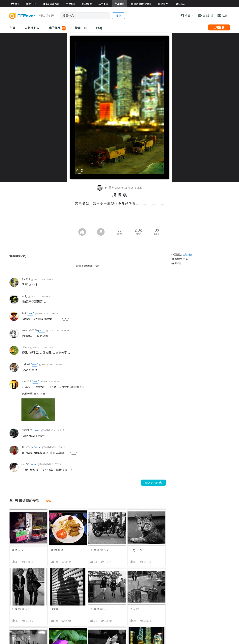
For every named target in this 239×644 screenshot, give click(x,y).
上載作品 (219, 27)
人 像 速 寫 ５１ (21, 609)
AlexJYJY (27, 447)
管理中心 (81, 28)
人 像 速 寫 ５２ (99, 550)
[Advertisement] (119, 218)
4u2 (24, 313)
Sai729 (26, 279)
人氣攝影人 (32, 28)
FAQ (99, 28)
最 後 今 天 (18, 550)
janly (24, 296)
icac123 (26, 381)
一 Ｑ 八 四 (136, 550)
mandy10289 (30, 330)
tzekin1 (26, 364)
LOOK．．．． (60, 609)
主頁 (12, 28)
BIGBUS (27, 430)
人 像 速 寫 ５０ (99, 609)
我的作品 (57, 28)
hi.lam (25, 347)
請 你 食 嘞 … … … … (64, 550)
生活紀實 (187, 255)
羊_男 (105, 188)
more (49, 501)
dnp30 (25, 464)
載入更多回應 (153, 483)
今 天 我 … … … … (141, 609)
